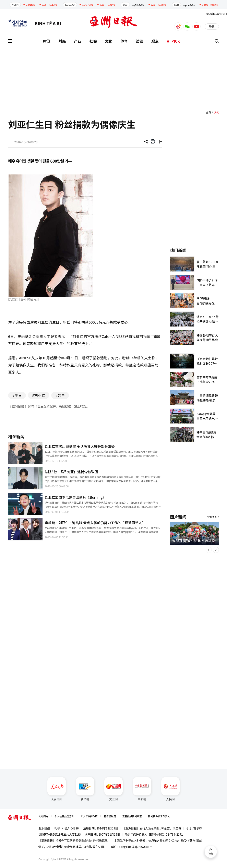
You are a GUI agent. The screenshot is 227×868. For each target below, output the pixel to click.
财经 (62, 41)
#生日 (17, 395)
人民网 (170, 789)
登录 (212, 26)
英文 (20, 23)
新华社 (85, 789)
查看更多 (212, 517)
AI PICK (173, 41)
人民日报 (57, 789)
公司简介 (43, 816)
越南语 (50, 23)
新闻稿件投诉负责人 (159, 816)
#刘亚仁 (39, 395)
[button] (209, 550)
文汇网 (113, 789)
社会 (93, 41)
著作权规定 (110, 816)
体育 (124, 41)
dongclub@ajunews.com (136, 847)
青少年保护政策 (89, 816)
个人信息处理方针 (64, 816)
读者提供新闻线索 (132, 816)
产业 (78, 41)
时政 (47, 41)
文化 (109, 41)
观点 (155, 41)
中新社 (142, 789)
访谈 (140, 41)
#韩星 (60, 395)
